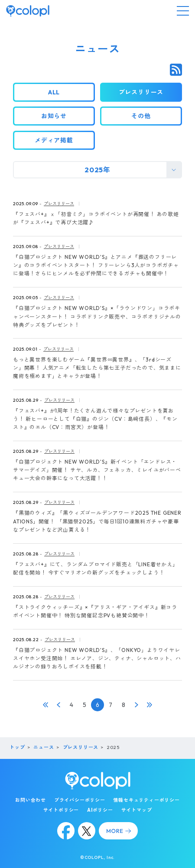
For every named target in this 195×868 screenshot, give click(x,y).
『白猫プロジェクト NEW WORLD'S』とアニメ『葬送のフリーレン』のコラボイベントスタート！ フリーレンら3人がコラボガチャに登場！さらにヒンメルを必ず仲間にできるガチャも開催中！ (96, 265)
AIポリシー (100, 810)
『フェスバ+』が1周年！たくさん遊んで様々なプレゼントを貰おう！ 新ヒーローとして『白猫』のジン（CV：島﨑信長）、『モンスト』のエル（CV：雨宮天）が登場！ (95, 419)
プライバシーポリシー (80, 800)
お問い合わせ (31, 800)
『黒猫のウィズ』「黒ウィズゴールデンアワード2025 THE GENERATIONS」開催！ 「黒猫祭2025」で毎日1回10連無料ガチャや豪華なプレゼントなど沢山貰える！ (97, 521)
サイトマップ (137, 810)
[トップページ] (28, 11)
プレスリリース (59, 204)
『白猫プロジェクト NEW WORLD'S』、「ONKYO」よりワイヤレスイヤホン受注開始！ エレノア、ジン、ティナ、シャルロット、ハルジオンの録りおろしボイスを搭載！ (97, 658)
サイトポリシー (61, 810)
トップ (17, 747)
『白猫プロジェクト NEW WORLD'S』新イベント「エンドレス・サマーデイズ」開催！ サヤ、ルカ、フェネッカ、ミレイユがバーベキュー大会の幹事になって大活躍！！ (97, 470)
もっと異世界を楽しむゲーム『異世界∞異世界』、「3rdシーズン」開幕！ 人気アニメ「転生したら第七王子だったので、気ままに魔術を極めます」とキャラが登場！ (97, 368)
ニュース (44, 747)
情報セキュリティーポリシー (146, 800)
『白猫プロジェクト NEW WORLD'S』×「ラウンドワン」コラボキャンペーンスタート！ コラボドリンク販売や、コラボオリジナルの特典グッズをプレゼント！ (97, 316)
